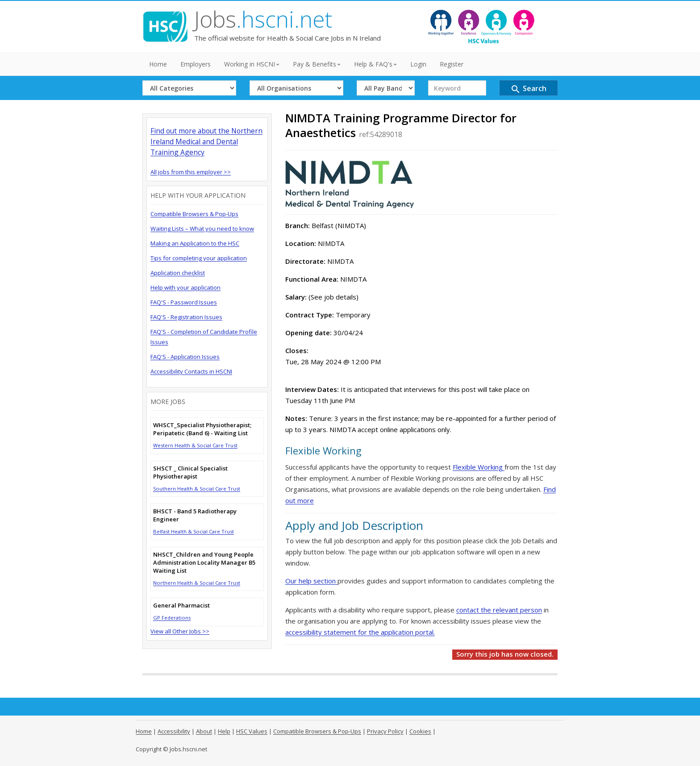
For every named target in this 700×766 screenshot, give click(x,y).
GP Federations (172, 618)
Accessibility (174, 731)
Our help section (311, 581)
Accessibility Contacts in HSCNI (191, 371)
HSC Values (252, 731)
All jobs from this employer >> (191, 172)
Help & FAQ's (375, 64)
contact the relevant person (499, 610)
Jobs (263, 19)
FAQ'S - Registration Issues (186, 317)
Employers (196, 64)
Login (418, 64)
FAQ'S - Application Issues (185, 357)
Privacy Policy (385, 731)
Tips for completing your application (199, 258)
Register (452, 64)
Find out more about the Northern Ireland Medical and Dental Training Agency (206, 142)
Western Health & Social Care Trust (195, 445)
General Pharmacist (181, 605)
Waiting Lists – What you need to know (202, 229)
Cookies (420, 731)
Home (158, 64)
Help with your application (185, 287)
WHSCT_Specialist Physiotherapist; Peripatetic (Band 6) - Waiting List (202, 429)
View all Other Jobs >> (180, 631)
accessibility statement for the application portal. (360, 632)
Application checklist (178, 273)
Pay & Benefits (317, 64)
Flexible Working (479, 467)
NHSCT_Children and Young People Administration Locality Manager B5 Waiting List (204, 562)
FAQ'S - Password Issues (184, 302)
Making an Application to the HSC (195, 243)
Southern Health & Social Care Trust (197, 489)
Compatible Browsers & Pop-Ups (194, 214)
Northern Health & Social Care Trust (197, 583)
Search (528, 89)
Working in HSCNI (252, 64)
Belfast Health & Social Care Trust (194, 531)
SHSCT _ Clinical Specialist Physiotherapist (190, 472)
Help (224, 731)
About (204, 731)
